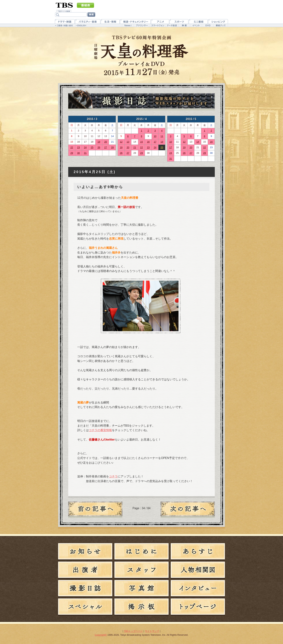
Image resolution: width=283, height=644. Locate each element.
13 (128, 142)
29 (72, 153)
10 (155, 136)
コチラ (113, 476)
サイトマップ (152, 631)
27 (106, 147)
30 (78, 153)
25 (92, 147)
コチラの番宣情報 (100, 430)
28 (112, 147)
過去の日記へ (95, 510)
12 (121, 142)
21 (135, 147)
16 (148, 142)
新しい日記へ (188, 510)
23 (78, 147)
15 (142, 142)
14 (198, 142)
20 (106, 142)
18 (162, 142)
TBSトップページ (133, 631)
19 (99, 142)
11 (162, 136)
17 (155, 142)
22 (72, 147)
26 (99, 147)
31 (85, 153)
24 (85, 147)
